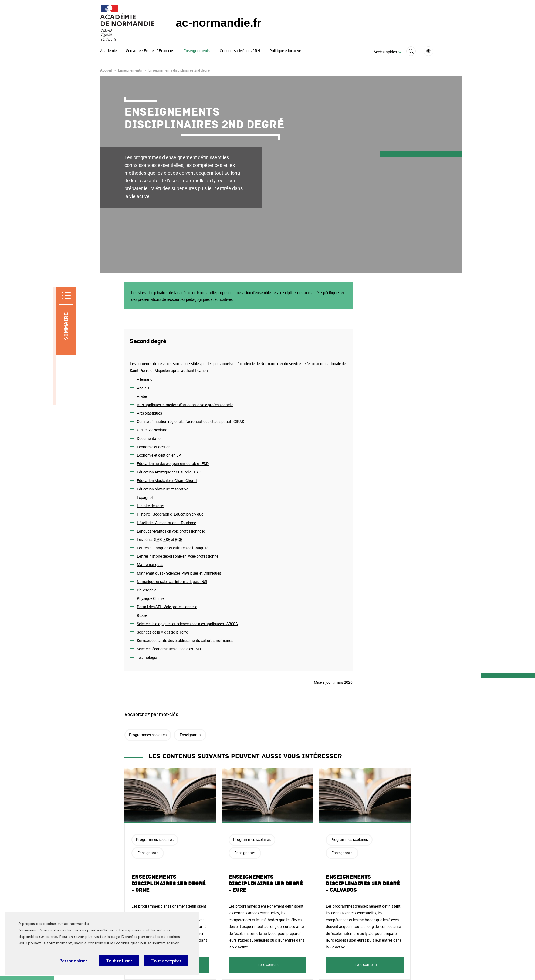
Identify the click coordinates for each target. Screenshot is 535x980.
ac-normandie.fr (219, 23)
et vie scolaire (152, 430)
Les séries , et (160, 539)
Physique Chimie (151, 598)
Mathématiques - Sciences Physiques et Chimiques (179, 573)
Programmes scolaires (148, 735)
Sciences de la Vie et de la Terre (162, 632)
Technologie (147, 657)
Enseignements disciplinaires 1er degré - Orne (169, 884)
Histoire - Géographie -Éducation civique (170, 514)
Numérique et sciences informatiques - (172, 582)
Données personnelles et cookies (150, 937)
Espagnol (145, 497)
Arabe (142, 396)
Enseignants (190, 735)
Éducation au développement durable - (173, 464)
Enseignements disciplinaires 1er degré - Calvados (363, 884)
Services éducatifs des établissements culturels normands (185, 640)
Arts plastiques (149, 413)
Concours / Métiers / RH (240, 51)
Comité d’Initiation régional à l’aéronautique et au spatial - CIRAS (190, 421)
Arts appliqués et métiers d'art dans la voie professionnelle (185, 405)
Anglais (143, 388)
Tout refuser (119, 961)
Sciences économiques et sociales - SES (170, 649)
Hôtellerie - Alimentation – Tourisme (166, 523)
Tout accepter (166, 961)
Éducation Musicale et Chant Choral (167, 481)
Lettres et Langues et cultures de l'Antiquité (173, 548)
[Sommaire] (66, 321)
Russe (142, 615)
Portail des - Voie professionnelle (167, 607)
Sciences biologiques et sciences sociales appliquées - (187, 624)
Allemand (145, 379)
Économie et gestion (154, 447)
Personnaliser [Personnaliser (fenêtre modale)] (73, 961)
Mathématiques (150, 565)
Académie (108, 51)
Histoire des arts (150, 506)
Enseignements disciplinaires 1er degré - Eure (266, 884)
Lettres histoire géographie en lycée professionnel (178, 556)
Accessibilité (429, 51)
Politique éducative (285, 51)
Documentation (150, 438)
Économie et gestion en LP (159, 455)
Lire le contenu (267, 964)
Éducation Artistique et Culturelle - (169, 472)
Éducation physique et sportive (162, 489)
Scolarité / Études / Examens (150, 51)
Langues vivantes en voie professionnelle (171, 531)
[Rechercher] (411, 52)
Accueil (106, 70)
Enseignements (197, 51)
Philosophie (147, 590)
